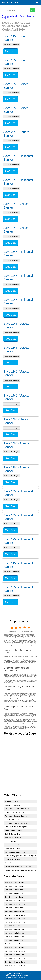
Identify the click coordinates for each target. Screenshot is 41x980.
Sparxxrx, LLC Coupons (13, 802)
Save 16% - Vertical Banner (15, 940)
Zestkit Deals (9, 863)
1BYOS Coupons (11, 841)
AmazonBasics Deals (12, 848)
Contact (33, 974)
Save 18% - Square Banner (14, 944)
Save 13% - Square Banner (14, 886)
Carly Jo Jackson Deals (13, 834)
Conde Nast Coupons (12, 859)
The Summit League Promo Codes (17, 809)
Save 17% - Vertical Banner (15, 937)
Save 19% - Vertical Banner (15, 893)
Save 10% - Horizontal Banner (16, 955)
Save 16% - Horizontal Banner (16, 904)
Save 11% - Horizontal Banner (16, 962)
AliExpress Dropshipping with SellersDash (17, 976)
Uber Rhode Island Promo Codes (17, 823)
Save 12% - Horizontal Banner (16, 901)
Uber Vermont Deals (12, 820)
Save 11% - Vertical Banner (15, 933)
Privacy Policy (11, 976)
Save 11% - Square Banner (14, 883)
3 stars (20, 628)
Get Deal (11, 51)
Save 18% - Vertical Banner (15, 908)
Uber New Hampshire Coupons (16, 827)
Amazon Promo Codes (13, 838)
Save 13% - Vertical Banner (15, 890)
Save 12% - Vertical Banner (15, 926)
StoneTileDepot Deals (13, 805)
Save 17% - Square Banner (14, 948)
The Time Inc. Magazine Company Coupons (20, 870)
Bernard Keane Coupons (14, 830)
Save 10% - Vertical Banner (15, 911)
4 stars (25, 628)
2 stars (16, 628)
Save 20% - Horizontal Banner (16, 951)
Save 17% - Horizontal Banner (16, 922)
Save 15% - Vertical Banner (15, 930)
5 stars (29, 628)
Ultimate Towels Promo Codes (15, 852)
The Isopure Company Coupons (16, 816)
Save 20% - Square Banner (14, 897)
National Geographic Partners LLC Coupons (20, 856)
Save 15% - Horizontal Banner (16, 915)
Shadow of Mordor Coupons (15, 812)
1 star (12, 628)
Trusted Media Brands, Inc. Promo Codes (19, 867)
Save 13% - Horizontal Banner (16, 919)
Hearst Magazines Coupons (15, 845)
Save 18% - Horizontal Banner (16, 966)
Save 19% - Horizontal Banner (16, 958)
